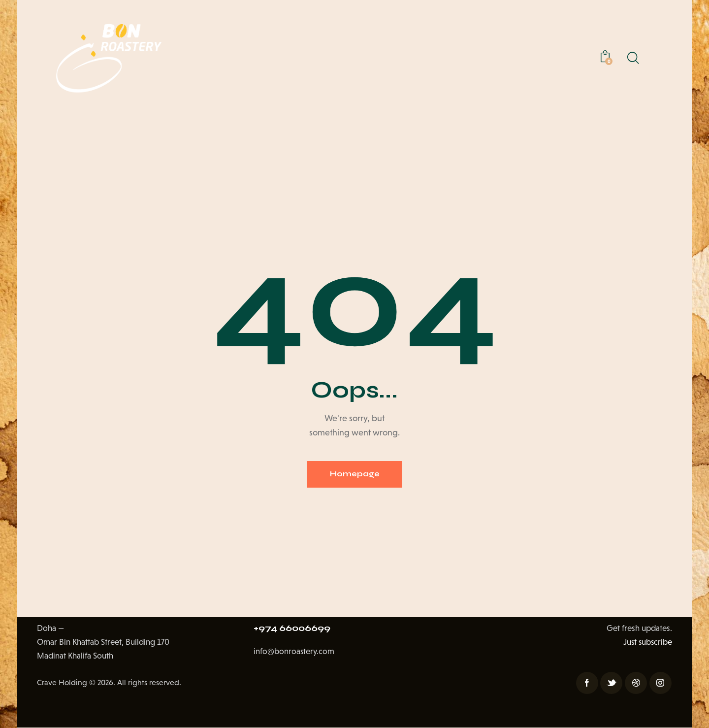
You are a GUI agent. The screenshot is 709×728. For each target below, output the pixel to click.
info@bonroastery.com (294, 653)
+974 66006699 (294, 629)
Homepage (354, 475)
